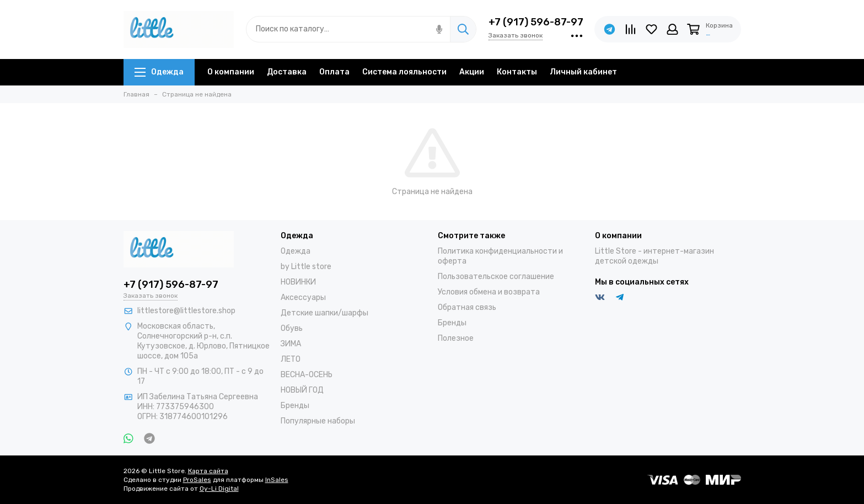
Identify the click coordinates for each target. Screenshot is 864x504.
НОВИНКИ (298, 282)
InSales (277, 480)
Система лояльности (404, 72)
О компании (231, 72)
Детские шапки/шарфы (324, 313)
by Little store (306, 267)
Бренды (295, 406)
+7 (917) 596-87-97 (536, 22)
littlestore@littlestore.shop (186, 311)
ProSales (197, 480)
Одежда (159, 72)
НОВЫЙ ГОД (302, 390)
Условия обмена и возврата (489, 292)
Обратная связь (467, 307)
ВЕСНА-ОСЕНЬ (307, 375)
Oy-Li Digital (219, 489)
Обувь (292, 328)
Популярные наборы (318, 421)
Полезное (456, 338)
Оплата (334, 72)
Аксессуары (303, 297)
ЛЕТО (291, 359)
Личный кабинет (583, 72)
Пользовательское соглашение (496, 277)
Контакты (517, 72)
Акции (472, 72)
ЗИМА (291, 344)
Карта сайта (208, 471)
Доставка (287, 72)
